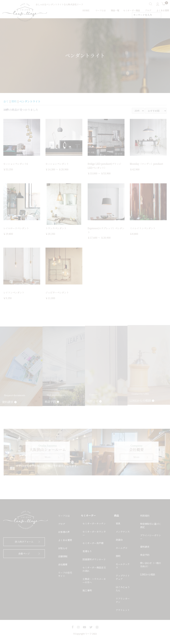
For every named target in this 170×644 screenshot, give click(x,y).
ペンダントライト (30, 101)
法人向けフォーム (24, 542)
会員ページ (24, 554)
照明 (14, 102)
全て (6, 102)
